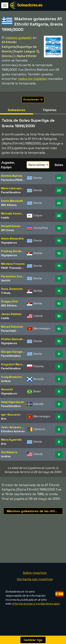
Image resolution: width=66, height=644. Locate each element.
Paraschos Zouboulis (15, 276)
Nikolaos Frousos (13, 264)
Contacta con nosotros (35, 583)
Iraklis (5, 218)
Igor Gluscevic (11, 415)
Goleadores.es (30, 5)
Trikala (6, 293)
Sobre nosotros (35, 577)
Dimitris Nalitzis (12, 176)
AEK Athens (9, 205)
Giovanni (7, 389)
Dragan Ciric (10, 301)
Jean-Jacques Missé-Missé (20, 427)
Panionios (8, 180)
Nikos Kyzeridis (11, 440)
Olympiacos (9, 243)
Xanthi (6, 280)
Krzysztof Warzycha (15, 364)
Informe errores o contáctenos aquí (36, 608)
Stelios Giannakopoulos (17, 339)
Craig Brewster (12, 377)
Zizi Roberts (9, 452)
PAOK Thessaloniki (14, 268)
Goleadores (17, 110)
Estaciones (33, 99)
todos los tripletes (32, 79)
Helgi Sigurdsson (12, 402)
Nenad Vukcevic (12, 327)
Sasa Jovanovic (12, 289)
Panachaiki (9, 331)
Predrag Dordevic (13, 251)
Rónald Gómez (11, 226)
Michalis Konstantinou (17, 213)
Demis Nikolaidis (12, 201)
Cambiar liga (33, 640)
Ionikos (6, 381)
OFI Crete (7, 230)
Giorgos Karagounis (15, 352)
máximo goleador (19, 38)
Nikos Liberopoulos (14, 188)
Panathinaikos (11, 192)
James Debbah (11, 314)
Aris (4, 419)
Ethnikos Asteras (13, 431)
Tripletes (50, 110)
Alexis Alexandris (12, 239)
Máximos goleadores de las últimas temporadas (35, 511)
